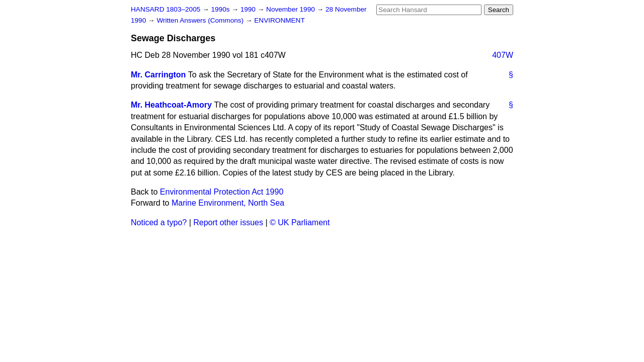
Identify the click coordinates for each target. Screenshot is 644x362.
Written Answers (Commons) (201, 20)
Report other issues (228, 222)
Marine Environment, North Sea (228, 203)
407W (503, 55)
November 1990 (292, 9)
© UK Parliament (300, 222)
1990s (221, 9)
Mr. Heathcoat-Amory (171, 105)
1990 (249, 9)
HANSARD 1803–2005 (166, 9)
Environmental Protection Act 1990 (222, 192)
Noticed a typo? (159, 222)
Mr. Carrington (158, 75)
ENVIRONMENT (279, 20)
